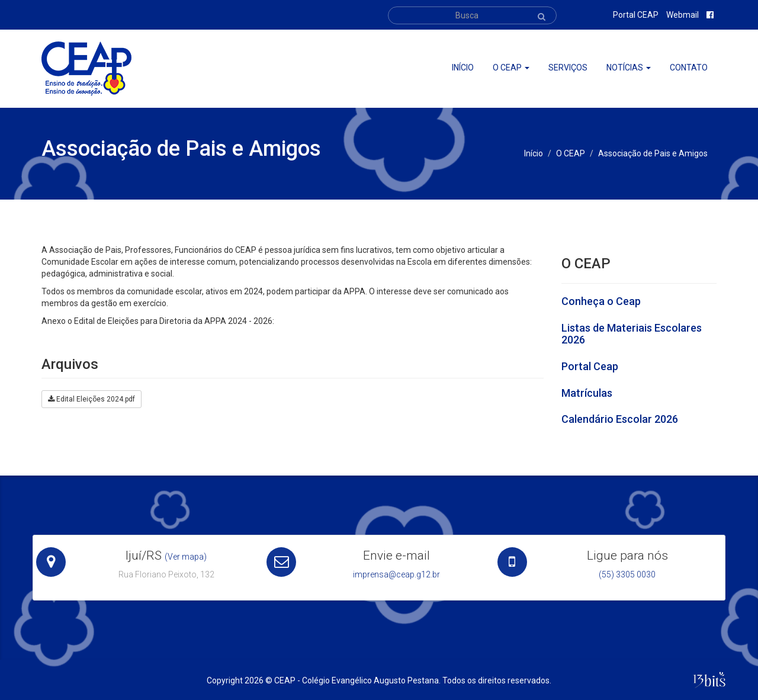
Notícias (629, 68)
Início (463, 68)
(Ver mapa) (186, 557)
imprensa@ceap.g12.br (396, 574)
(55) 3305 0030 (627, 574)
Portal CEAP (636, 15)
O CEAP (571, 153)
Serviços (568, 68)
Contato (689, 68)
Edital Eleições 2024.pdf (91, 399)
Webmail (682, 15)
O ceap (511, 68)
